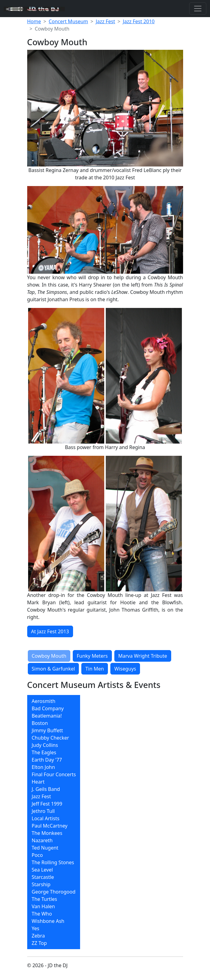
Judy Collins (45, 745)
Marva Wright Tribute (143, 656)
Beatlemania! (47, 716)
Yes (36, 928)
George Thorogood (54, 892)
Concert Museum (68, 21)
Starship (41, 884)
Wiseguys (125, 669)
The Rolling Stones (53, 862)
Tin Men (95, 669)
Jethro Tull (43, 811)
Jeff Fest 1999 (47, 804)
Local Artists (46, 818)
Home (34, 21)
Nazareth (42, 840)
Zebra (38, 936)
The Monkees (47, 833)
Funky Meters (92, 656)
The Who (42, 914)
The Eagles (44, 752)
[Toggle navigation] (198, 9)
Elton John (43, 767)
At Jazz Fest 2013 (50, 631)
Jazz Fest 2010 (139, 21)
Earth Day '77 (47, 760)
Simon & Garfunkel (53, 669)
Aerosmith (44, 701)
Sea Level (42, 870)
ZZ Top (39, 943)
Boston (40, 723)
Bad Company (48, 708)
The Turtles (44, 899)
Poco (37, 855)
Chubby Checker (50, 738)
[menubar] (54, 822)
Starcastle (43, 877)
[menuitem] (54, 701)
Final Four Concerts (54, 774)
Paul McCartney (50, 826)
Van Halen (43, 906)
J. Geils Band (46, 789)
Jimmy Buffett (48, 730)
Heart (38, 782)
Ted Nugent (45, 848)
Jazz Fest (105, 21)
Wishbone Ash (48, 921)
